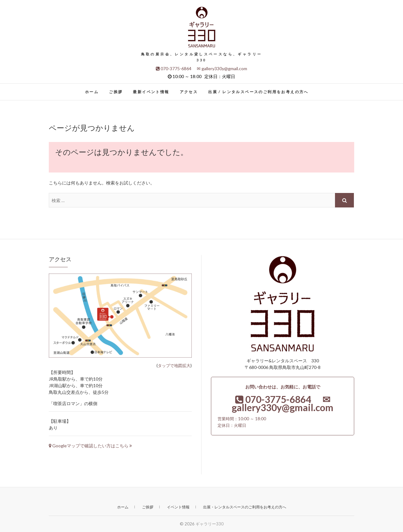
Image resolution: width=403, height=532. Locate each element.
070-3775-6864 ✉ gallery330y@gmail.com (201, 68)
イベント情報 (178, 507)
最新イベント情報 (151, 92)
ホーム (92, 92)
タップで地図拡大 (174, 365)
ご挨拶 (116, 92)
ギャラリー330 (210, 524)
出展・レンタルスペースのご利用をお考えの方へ (245, 507)
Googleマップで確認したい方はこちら (90, 446)
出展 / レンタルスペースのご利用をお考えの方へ (258, 92)
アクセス (189, 92)
